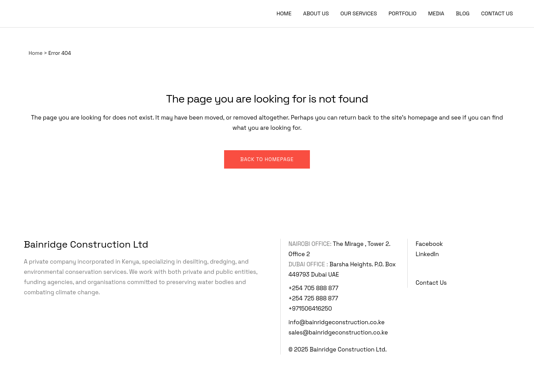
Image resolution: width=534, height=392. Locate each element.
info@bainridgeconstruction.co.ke (336, 322)
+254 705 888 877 (313, 288)
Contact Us (431, 283)
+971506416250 (310, 309)
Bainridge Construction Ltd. (348, 349)
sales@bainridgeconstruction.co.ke (338, 332)
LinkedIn (427, 254)
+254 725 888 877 (313, 298)
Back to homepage (267, 159)
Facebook (429, 244)
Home (36, 53)
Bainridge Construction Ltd (86, 244)
